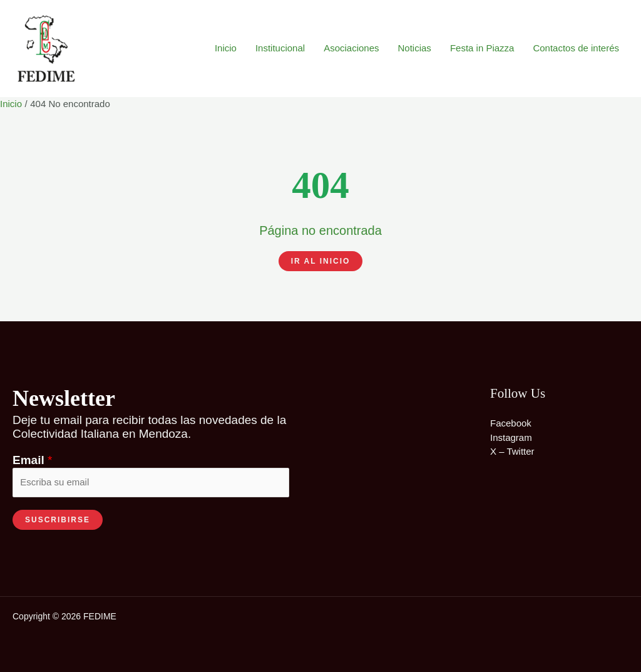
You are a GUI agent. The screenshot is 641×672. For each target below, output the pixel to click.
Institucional (280, 48)
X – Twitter (512, 451)
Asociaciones (351, 48)
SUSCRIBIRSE (58, 520)
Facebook (511, 423)
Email (32, 460)
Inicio (226, 48)
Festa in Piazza (482, 48)
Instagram (511, 437)
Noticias (415, 48)
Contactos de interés (576, 48)
